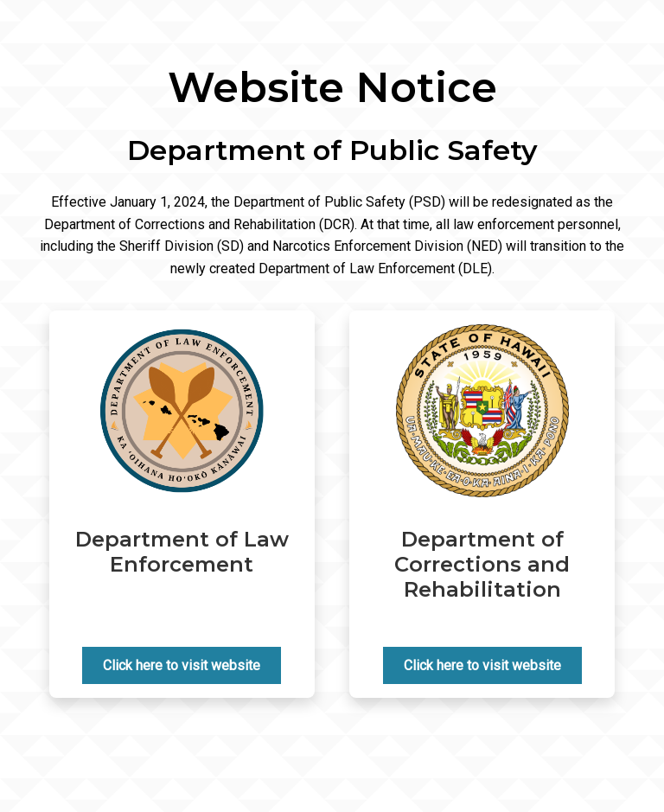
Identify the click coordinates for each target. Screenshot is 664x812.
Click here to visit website (182, 665)
